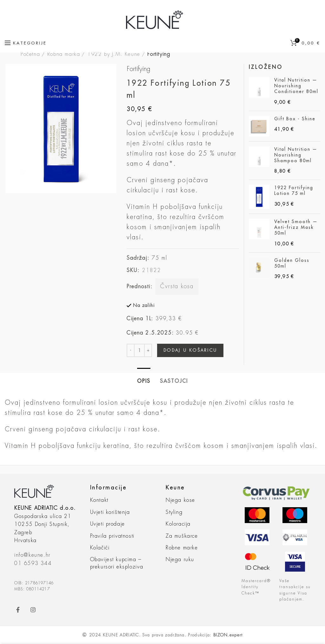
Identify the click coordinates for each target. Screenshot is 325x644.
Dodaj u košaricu (190, 350)
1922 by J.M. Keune (114, 54)
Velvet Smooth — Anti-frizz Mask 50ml (296, 227)
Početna (30, 54)
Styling (174, 512)
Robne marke (182, 548)
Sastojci (174, 381)
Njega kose (180, 500)
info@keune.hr (32, 555)
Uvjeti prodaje (108, 524)
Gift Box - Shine (295, 119)
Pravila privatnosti (112, 536)
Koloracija (178, 524)
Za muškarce (182, 536)
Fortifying (159, 54)
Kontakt (99, 500)
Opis (144, 381)
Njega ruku (180, 560)
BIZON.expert (228, 635)
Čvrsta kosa (177, 286)
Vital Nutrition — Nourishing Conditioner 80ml (296, 86)
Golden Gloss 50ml (292, 263)
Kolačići (100, 548)
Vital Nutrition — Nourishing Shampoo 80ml (296, 155)
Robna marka (64, 54)
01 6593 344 (33, 563)
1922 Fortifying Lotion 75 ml (294, 190)
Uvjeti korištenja (110, 512)
